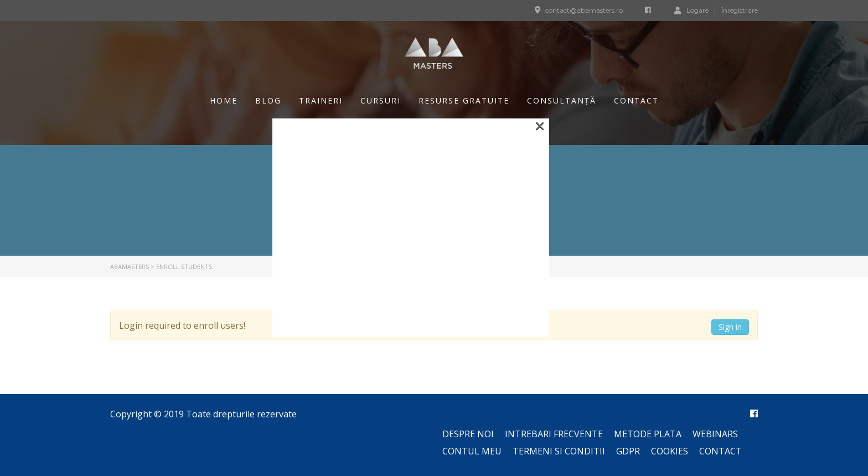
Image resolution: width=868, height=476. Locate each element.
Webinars (715, 434)
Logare (691, 10)
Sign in (730, 327)
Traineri (321, 100)
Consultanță (562, 100)
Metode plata (648, 434)
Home (224, 100)
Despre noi (468, 434)
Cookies (670, 451)
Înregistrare (740, 11)
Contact (636, 100)
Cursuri (381, 100)
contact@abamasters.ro (584, 10)
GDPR (628, 451)
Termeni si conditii (559, 451)
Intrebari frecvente (554, 434)
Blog (268, 100)
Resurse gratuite (464, 100)
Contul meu (472, 451)
